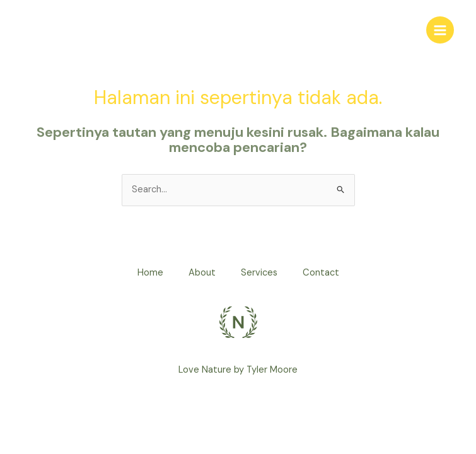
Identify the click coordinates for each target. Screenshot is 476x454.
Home (150, 273)
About (202, 273)
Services (259, 273)
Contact (321, 273)
